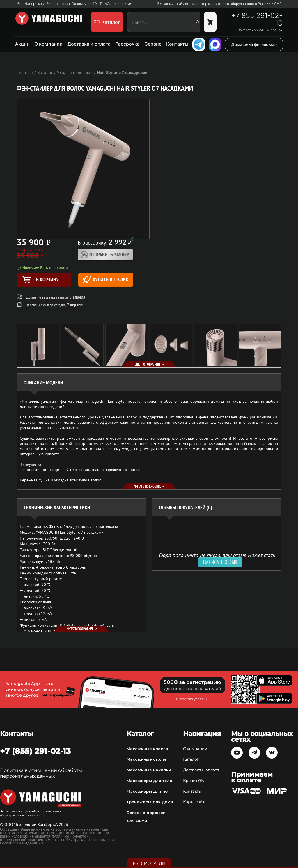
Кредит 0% (194, 781)
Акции (22, 44)
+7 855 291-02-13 (257, 19)
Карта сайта (195, 802)
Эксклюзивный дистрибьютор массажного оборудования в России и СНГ (219, 4)
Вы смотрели (149, 863)
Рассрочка (127, 44)
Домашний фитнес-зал (254, 44)
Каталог (191, 759)
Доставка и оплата (89, 44)
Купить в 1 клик (105, 280)
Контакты (177, 44)
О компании (48, 44)
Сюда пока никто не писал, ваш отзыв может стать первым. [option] (217, 557)
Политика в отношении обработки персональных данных (42, 773)
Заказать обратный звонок (260, 30)
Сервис (153, 44)
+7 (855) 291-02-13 (35, 751)
